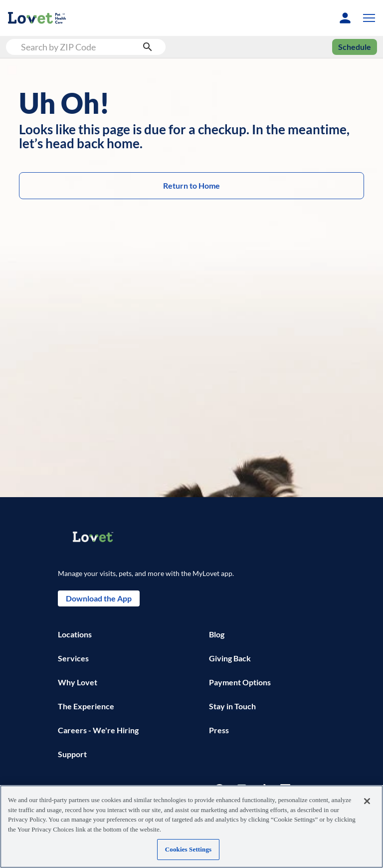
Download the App (99, 598)
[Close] (367, 801)
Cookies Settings (188, 849)
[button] (367, 18)
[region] (191, 827)
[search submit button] (148, 47)
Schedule (355, 47)
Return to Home (191, 186)
